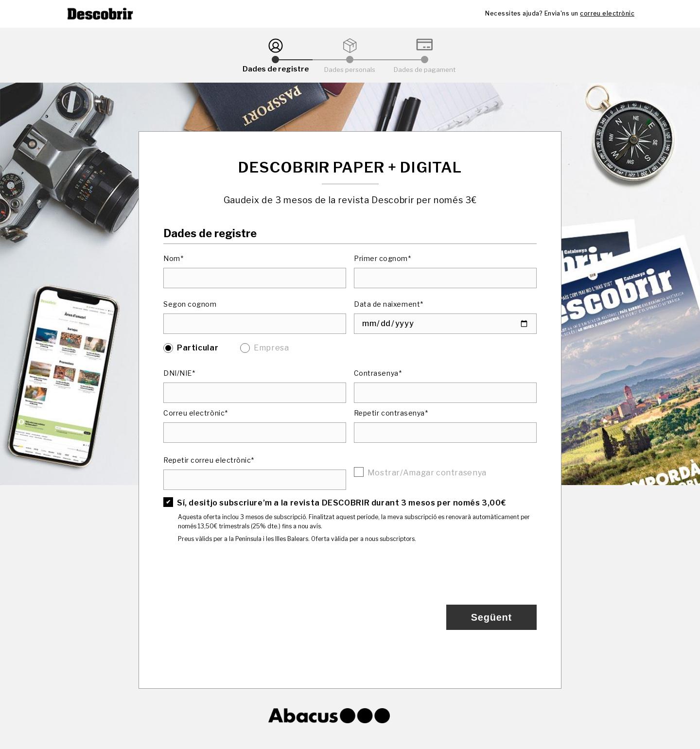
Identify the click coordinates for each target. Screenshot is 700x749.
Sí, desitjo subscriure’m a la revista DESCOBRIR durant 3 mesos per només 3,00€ (341, 503)
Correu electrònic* (196, 413)
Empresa (271, 348)
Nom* (173, 258)
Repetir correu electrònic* (209, 460)
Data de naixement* (389, 304)
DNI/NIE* (179, 373)
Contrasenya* (378, 373)
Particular (198, 348)
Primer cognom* (383, 258)
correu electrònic (607, 13)
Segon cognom (190, 304)
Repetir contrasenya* (391, 413)
